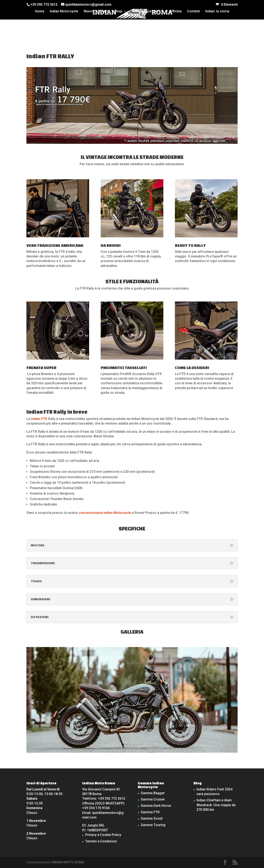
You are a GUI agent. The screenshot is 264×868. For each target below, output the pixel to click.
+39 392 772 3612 (44, 5)
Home (40, 12)
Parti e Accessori (146, 12)
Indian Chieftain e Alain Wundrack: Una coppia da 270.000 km (216, 805)
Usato (104, 12)
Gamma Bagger (153, 793)
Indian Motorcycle (64, 12)
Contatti (193, 12)
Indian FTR (39, 419)
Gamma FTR (150, 812)
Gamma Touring (153, 825)
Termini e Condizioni (101, 841)
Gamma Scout (152, 818)
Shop (118, 12)
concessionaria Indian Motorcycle (105, 513)
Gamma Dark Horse (156, 806)
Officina (176, 12)
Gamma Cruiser (153, 799)
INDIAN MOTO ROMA (68, 862)
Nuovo (89, 12)
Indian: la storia (217, 12)
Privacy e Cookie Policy (103, 835)
